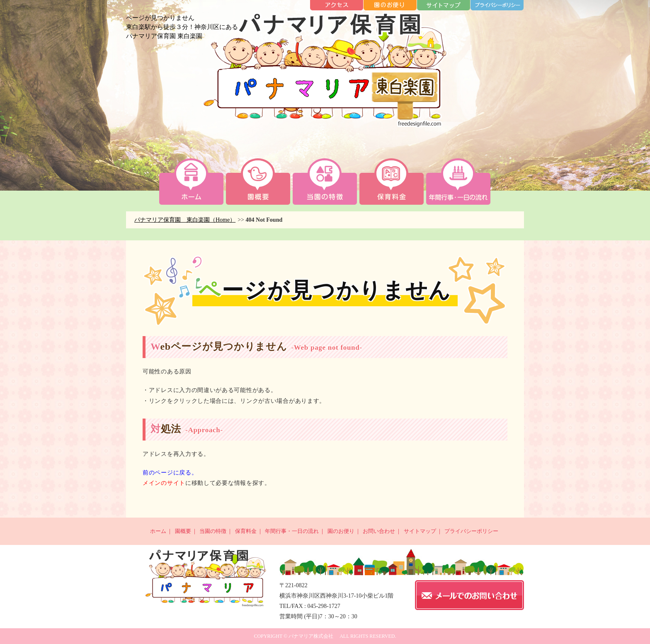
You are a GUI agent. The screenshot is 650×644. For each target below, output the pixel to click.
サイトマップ (420, 531)
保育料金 (246, 531)
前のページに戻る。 (170, 473)
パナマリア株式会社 (311, 636)
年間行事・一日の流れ (292, 531)
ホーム (158, 531)
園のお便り (341, 531)
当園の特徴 (213, 531)
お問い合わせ (379, 531)
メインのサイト (164, 483)
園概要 (183, 531)
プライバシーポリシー (471, 531)
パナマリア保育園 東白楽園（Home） (185, 220)
